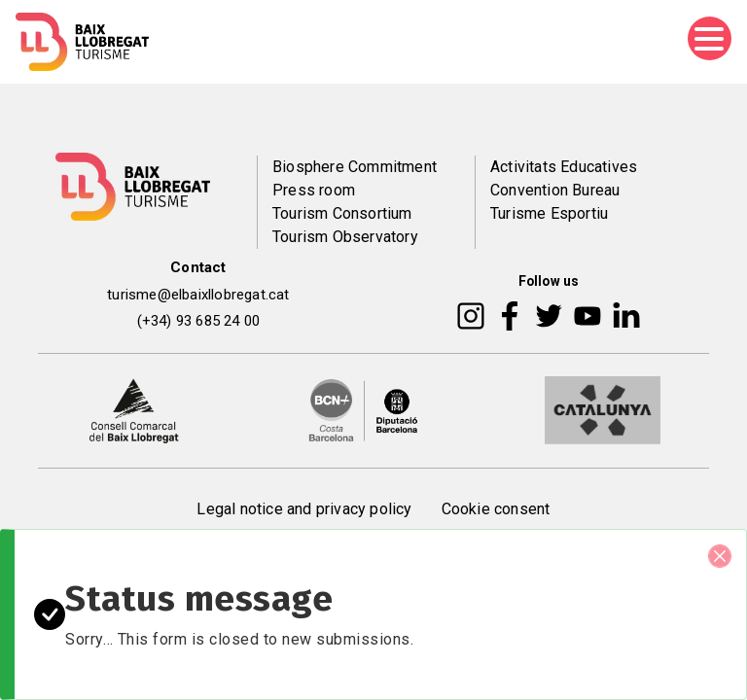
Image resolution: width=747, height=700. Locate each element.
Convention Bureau (555, 190)
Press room (314, 190)
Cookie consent (496, 509)
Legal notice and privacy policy (304, 509)
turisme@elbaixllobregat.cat (198, 295)
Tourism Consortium (342, 213)
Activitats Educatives (564, 167)
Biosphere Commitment (355, 167)
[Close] (720, 556)
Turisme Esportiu (549, 213)
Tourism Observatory (345, 237)
